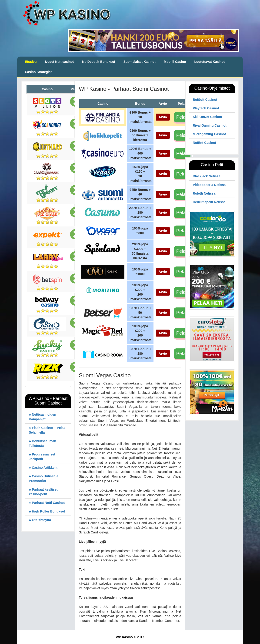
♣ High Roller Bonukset (47, 511)
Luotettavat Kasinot (209, 62)
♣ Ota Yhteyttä (40, 520)
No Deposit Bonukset (99, 62)
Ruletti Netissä (204, 193)
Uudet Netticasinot (60, 62)
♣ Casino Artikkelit (43, 468)
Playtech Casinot (206, 108)
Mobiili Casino (175, 62)
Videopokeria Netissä (209, 185)
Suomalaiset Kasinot (140, 62)
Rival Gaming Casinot (210, 125)
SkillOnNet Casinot (207, 117)
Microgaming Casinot (209, 134)
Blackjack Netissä (207, 176)
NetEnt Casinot (204, 143)
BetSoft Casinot (205, 100)
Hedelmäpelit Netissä (209, 202)
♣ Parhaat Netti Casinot (47, 503)
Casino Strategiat (38, 72)
